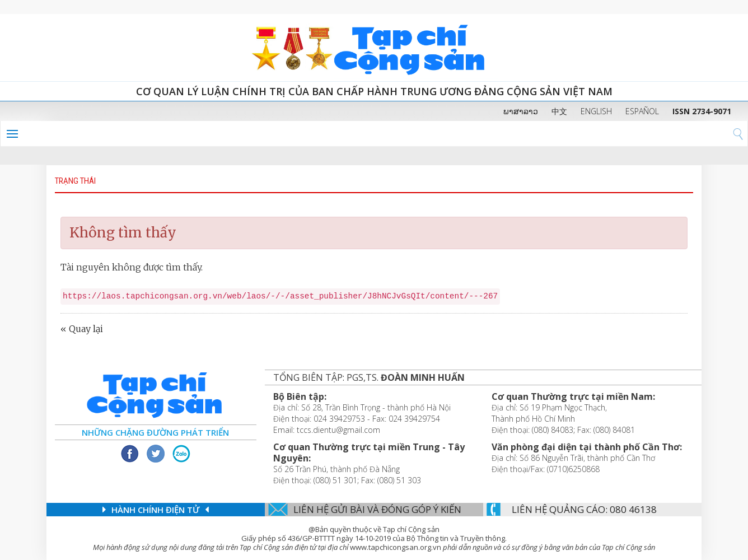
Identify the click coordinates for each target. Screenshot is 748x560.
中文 (559, 111)
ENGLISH (596, 111)
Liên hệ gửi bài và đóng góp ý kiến (377, 509)
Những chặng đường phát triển (155, 432)
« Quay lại (82, 329)
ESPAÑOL (642, 111)
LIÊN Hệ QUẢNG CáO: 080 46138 (584, 509)
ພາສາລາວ (521, 111)
